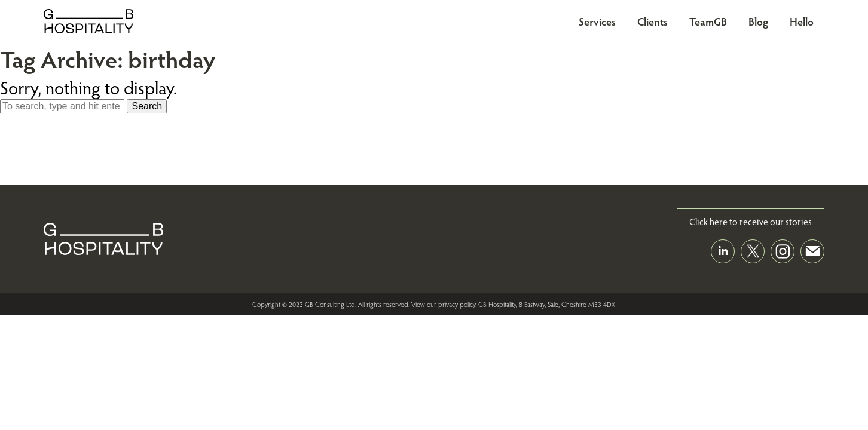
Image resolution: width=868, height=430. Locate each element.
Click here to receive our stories (751, 221)
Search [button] (147, 106)
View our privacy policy (443, 304)
